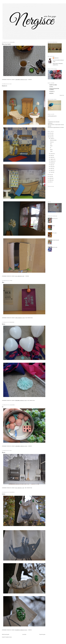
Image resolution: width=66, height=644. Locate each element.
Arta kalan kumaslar (55, 240)
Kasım (52, 154)
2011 (50, 175)
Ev (3, 407)
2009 (50, 178)
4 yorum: (30, 80)
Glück (4, 494)
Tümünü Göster (62, 95)
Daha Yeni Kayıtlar (6, 634)
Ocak (52, 172)
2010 (50, 176)
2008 (50, 180)
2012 (50, 137)
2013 (50, 135)
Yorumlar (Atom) (8, 637)
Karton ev (5, 86)
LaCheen (51, 87)
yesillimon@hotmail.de (52, 116)
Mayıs (52, 165)
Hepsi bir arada (54, 247)
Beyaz (4, 452)
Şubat (52, 170)
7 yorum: (27, 276)
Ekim (52, 155)
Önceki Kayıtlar (42, 634)
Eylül (52, 157)
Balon (4, 324)
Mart (51, 168)
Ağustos (52, 159)
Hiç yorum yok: (29, 318)
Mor (3, 282)
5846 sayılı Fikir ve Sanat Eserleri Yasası (55, 125)
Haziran (52, 163)
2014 (50, 133)
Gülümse (53, 226)
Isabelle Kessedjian (53, 85)
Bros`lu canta (54, 233)
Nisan (52, 167)
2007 (50, 182)
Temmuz (52, 161)
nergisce (56, 58)
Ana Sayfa (24, 634)
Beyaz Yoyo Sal (54, 218)
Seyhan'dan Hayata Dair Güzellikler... (54, 89)
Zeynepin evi (52, 92)
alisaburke (51, 93)
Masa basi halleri (6, 44)
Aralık (52, 139)
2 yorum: (30, 446)
